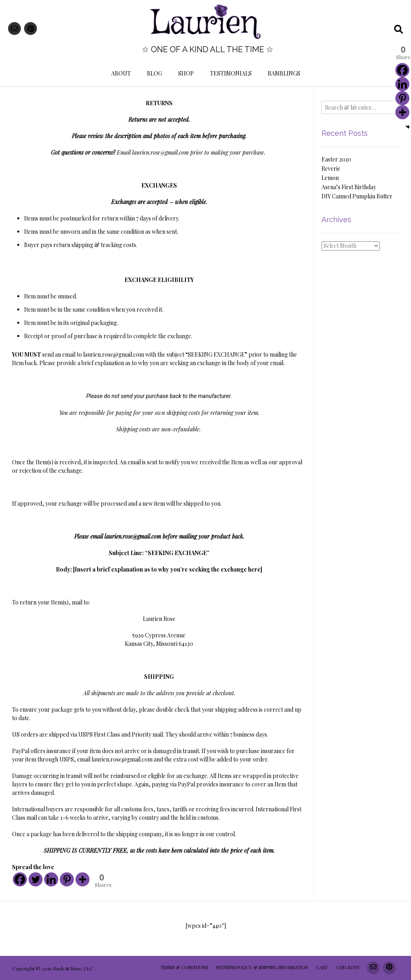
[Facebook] (20, 879)
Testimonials (231, 73)
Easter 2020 (336, 159)
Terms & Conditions (184, 967)
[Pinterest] (67, 879)
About (121, 73)
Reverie (331, 168)
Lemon (330, 178)
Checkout (348, 967)
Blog (155, 73)
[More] (82, 879)
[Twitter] (36, 879)
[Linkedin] (51, 879)
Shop (186, 73)
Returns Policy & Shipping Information (262, 967)
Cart (322, 967)
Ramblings (284, 73)
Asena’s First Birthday (349, 187)
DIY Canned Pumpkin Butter (357, 196)
